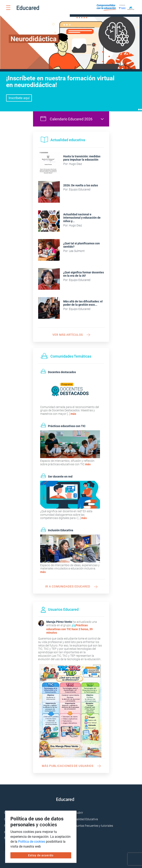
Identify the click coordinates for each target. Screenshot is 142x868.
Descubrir (77, 810)
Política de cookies (32, 842)
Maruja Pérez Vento (59, 619)
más (73, 411)
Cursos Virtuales (14, 810)
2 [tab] (141, 107)
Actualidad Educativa (84, 817)
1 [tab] (139, 107)
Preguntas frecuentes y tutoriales (92, 823)
